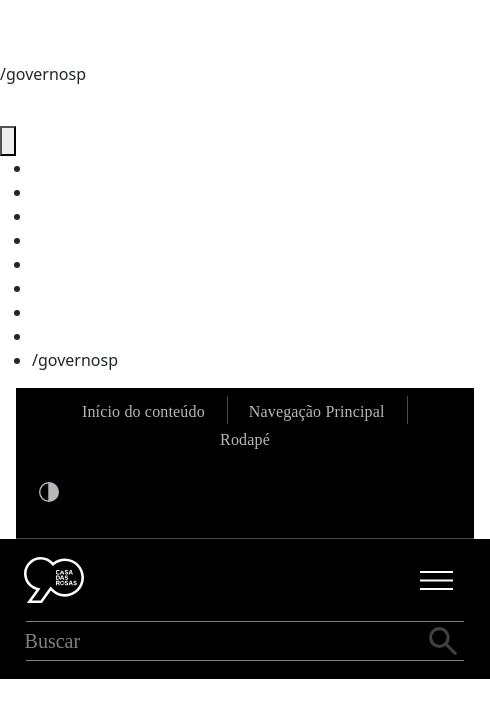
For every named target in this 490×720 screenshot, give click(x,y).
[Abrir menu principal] (436, 580)
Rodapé (245, 439)
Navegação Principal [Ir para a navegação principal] (317, 411)
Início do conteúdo (143, 411)
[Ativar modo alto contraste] (49, 491)
